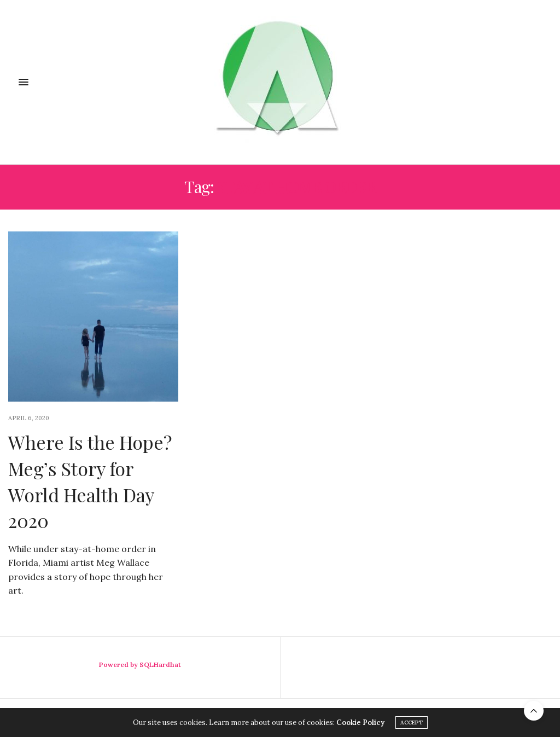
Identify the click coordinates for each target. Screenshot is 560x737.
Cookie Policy (360, 723)
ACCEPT (412, 723)
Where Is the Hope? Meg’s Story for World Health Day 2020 (90, 481)
